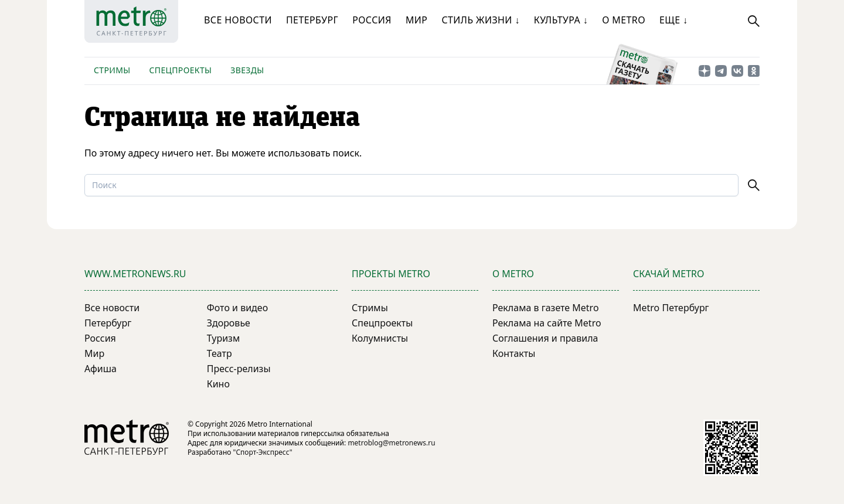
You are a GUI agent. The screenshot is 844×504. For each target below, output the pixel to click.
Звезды (247, 70)
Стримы (112, 70)
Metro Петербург (671, 308)
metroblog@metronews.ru (391, 443)
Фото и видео (237, 308)
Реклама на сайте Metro (547, 323)
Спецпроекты (180, 70)
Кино (218, 384)
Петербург (312, 20)
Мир (417, 20)
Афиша (101, 369)
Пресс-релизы (239, 369)
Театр (219, 353)
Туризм (223, 338)
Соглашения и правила (545, 338)
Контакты (514, 353)
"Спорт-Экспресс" (263, 452)
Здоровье (229, 323)
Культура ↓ (561, 20)
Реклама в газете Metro (546, 308)
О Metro (624, 20)
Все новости (238, 20)
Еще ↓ (673, 20)
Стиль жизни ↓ (480, 20)
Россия (372, 20)
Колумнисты (380, 338)
